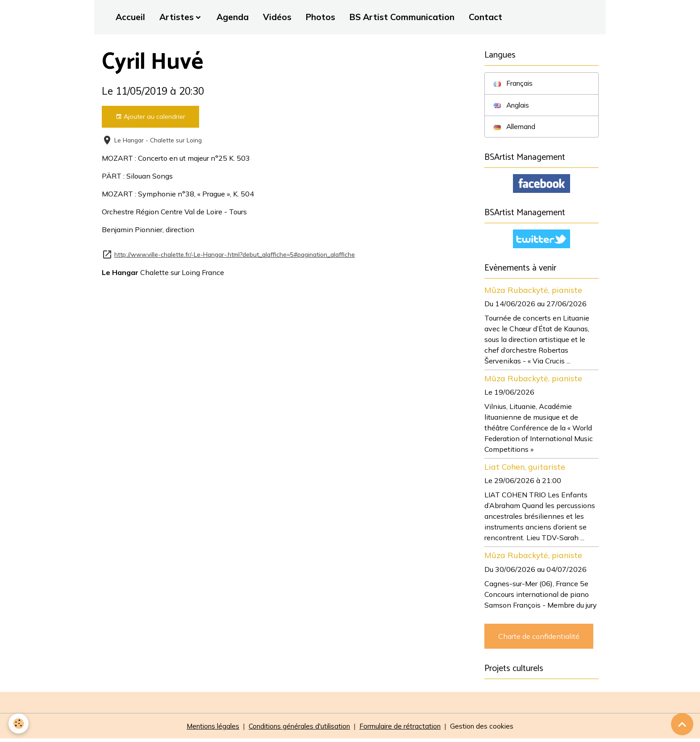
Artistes (177, 17)
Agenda (233, 17)
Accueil (130, 17)
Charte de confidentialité (539, 638)
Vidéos (277, 17)
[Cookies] (19, 723)
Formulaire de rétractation (404, 729)
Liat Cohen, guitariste (525, 469)
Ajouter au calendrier (150, 117)
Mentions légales (207, 729)
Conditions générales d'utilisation (299, 729)
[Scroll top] (682, 724)
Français (514, 83)
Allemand (516, 127)
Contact (485, 17)
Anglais (512, 105)
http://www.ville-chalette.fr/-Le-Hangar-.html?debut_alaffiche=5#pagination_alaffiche (235, 254)
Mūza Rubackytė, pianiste (533, 292)
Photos (321, 17)
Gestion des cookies (489, 729)
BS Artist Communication (402, 17)
